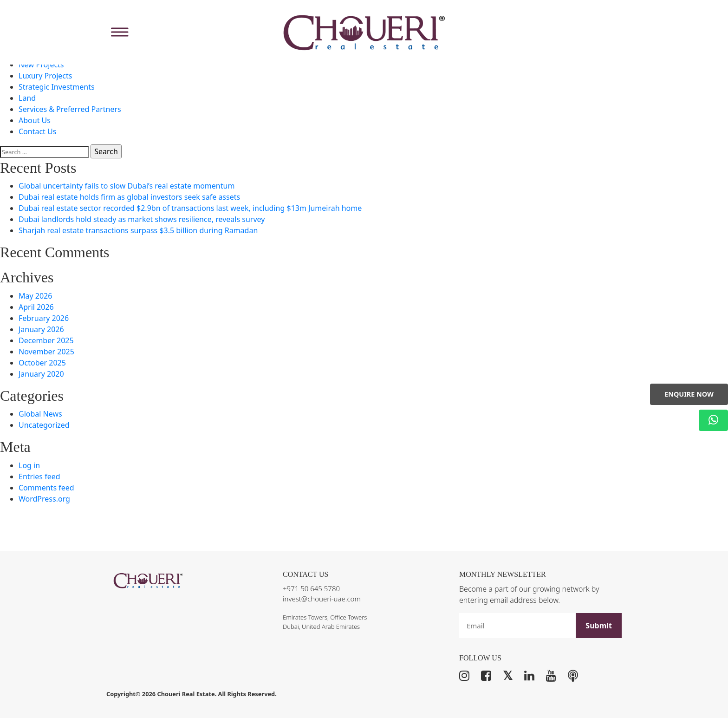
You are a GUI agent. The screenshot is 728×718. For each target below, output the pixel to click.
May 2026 (35, 296)
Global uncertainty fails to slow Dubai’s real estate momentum (127, 186)
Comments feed (46, 488)
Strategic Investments (57, 87)
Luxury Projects (45, 76)
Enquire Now (689, 394)
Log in (29, 465)
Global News (40, 414)
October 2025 (42, 363)
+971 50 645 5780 (311, 588)
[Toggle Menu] (118, 32)
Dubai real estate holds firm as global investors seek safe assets (129, 197)
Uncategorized (44, 425)
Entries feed (39, 476)
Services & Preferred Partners (70, 109)
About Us (35, 120)
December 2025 (46, 340)
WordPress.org (44, 499)
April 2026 (36, 307)
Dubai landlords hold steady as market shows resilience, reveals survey (142, 219)
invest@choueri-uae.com (322, 599)
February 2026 (44, 318)
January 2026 (41, 329)
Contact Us (37, 131)
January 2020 (41, 374)
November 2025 (46, 352)
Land (27, 98)
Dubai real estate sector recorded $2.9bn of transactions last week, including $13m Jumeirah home (190, 208)
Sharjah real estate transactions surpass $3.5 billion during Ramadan (138, 230)
